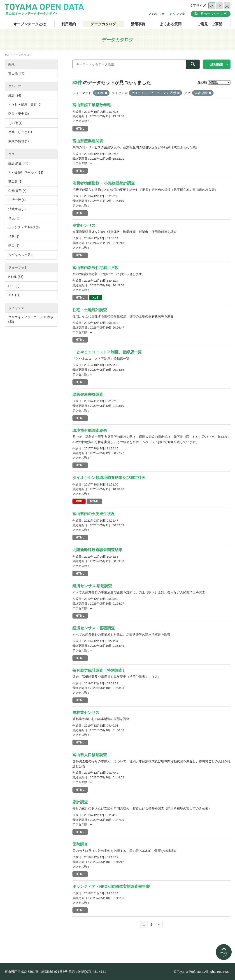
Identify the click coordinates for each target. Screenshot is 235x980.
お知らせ (158, 14)
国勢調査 (80, 844)
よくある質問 (171, 24)
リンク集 (179, 14)
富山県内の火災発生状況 (94, 514)
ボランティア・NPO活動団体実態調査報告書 (111, 887)
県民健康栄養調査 (88, 395)
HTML (80, 129)
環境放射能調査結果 (90, 431)
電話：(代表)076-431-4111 (87, 972)
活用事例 (138, 24)
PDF (79, 501)
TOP (7, 55)
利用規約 (69, 24)
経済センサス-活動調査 (92, 586)
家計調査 (80, 802)
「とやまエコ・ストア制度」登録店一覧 (107, 352)
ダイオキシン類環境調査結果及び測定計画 (109, 478)
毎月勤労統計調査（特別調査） (99, 671)
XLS (95, 297)
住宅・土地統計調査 (90, 310)
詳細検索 (217, 64)
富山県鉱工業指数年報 (92, 105)
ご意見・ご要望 (210, 24)
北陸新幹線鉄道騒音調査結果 (97, 550)
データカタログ (103, 24)
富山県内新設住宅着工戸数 (95, 268)
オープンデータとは (30, 24)
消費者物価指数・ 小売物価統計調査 (104, 183)
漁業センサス (84, 226)
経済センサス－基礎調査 (94, 628)
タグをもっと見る (21, 255)
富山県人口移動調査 (90, 755)
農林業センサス (86, 713)
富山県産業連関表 (88, 141)
